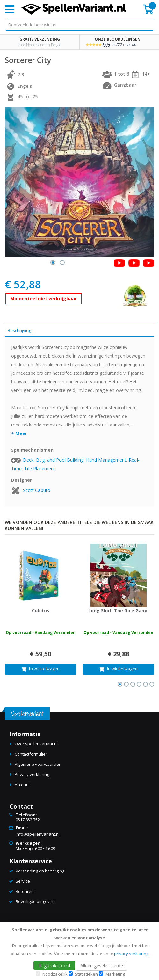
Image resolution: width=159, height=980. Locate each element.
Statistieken (86, 974)
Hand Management (106, 460)
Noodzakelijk (55, 974)
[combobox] (79, 25)
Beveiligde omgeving (36, 901)
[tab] (79, 331)
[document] (80, 951)
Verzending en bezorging (40, 871)
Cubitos (41, 611)
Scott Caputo (37, 490)
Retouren (25, 891)
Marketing (115, 974)
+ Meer (19, 433)
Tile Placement (40, 468)
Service (23, 881)
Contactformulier (31, 754)
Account (22, 785)
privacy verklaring (131, 954)
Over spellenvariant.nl (36, 744)
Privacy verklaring (32, 774)
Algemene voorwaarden (38, 764)
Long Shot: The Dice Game (119, 611)
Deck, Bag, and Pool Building (53, 460)
